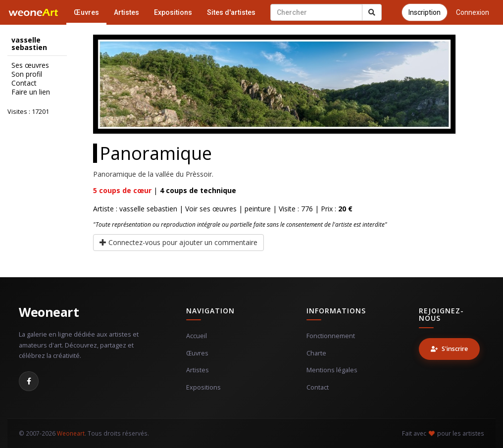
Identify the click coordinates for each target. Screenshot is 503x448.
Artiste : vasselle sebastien (135, 209)
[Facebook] (29, 381)
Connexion (473, 12)
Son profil (27, 74)
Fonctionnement (331, 336)
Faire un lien (31, 92)
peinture (258, 209)
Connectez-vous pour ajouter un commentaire (178, 242)
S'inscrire (449, 349)
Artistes (126, 12)
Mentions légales (332, 370)
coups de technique (198, 190)
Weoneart (49, 312)
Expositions (173, 12)
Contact (24, 83)
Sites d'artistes (231, 12)
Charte (316, 353)
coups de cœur (122, 190)
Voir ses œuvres (211, 209)
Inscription (425, 12)
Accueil (197, 336)
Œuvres (86, 12)
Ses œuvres (30, 65)
